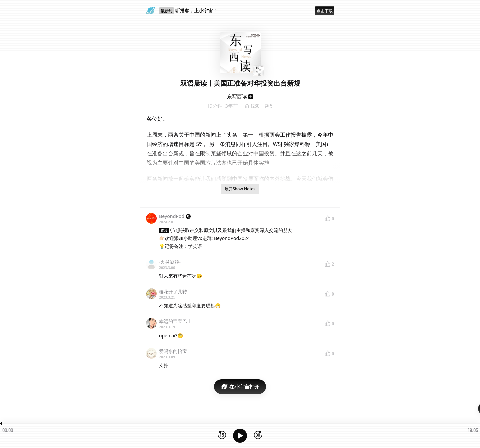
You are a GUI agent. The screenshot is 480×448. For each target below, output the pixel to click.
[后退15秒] (222, 436)
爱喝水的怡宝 (173, 351)
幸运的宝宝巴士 (175, 321)
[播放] (240, 436)
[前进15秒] (258, 436)
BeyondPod (175, 216)
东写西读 (237, 96)
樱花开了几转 (173, 292)
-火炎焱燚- (170, 262)
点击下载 (325, 11)
